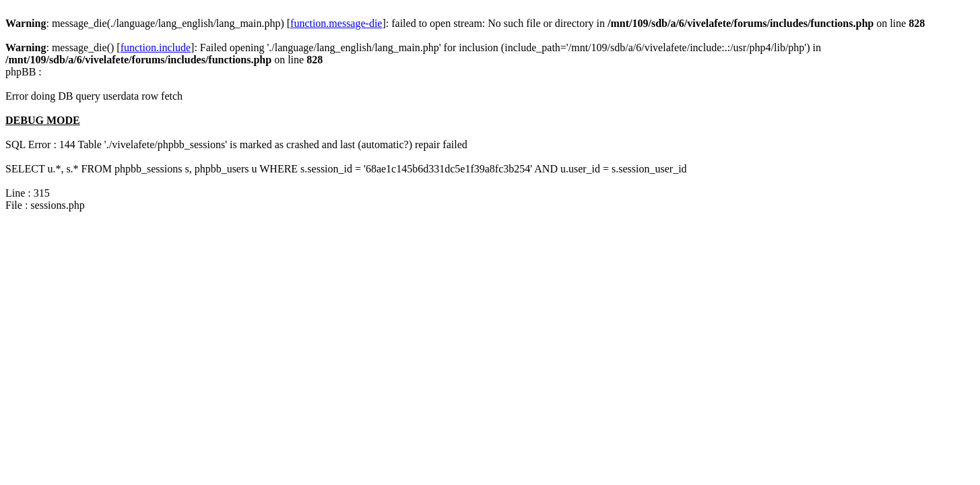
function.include (156, 47)
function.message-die (336, 23)
